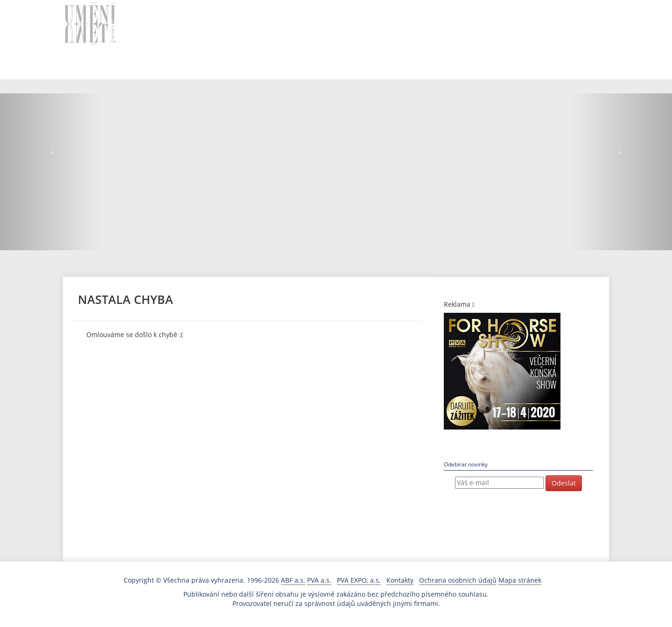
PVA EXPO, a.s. (359, 580)
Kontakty (400, 580)
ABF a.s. (293, 580)
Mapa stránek (520, 580)
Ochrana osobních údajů (458, 580)
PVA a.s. (319, 580)
